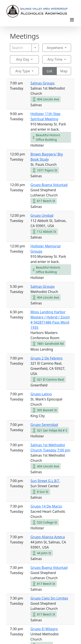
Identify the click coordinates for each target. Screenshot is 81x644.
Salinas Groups (43, 83)
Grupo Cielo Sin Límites (49, 598)
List (49, 71)
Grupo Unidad (42, 215)
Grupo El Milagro (44, 629)
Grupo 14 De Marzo (46, 506)
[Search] (21, 48)
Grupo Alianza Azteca (48, 537)
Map (64, 71)
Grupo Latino (41, 394)
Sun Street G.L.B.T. (45, 481)
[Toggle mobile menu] (72, 20)
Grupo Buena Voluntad (49, 185)
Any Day (23, 59)
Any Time (55, 59)
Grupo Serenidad (44, 425)
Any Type (23, 71)
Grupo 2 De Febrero (46, 358)
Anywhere (55, 48)
